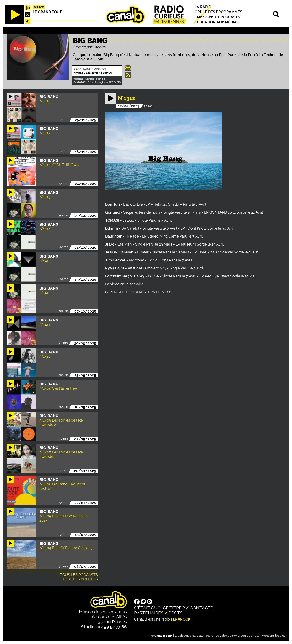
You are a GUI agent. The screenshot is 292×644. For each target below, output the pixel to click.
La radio (203, 7)
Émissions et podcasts (217, 17)
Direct (39, 7)
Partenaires (149, 613)
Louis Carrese (250, 636)
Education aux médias (217, 22)
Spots (176, 613)
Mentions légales (274, 636)
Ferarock (181, 619)
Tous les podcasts (79, 575)
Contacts (202, 608)
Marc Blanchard (202, 636)
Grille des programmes (218, 12)
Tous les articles (80, 579)
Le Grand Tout (47, 12)
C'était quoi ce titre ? (159, 608)
